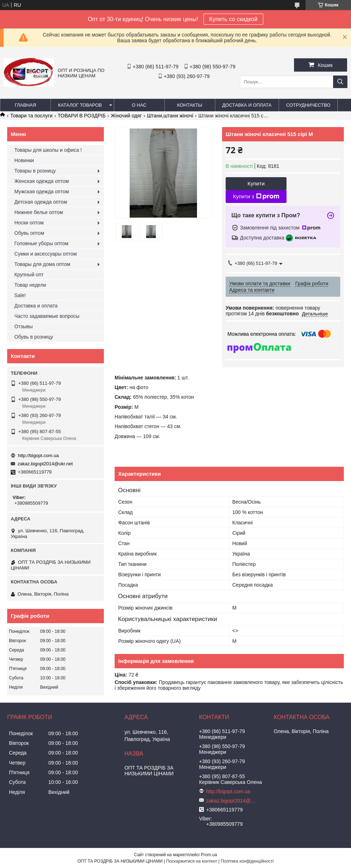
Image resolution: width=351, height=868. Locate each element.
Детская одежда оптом (41, 202)
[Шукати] (340, 82)
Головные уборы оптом (41, 243)
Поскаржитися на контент (192, 861)
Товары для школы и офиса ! (48, 150)
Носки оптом (29, 223)
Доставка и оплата (247, 105)
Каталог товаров (80, 105)
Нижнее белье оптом (39, 212)
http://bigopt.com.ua (38, 455)
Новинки (24, 160)
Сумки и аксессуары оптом (45, 254)
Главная (25, 105)
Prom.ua (209, 855)
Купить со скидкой (233, 19)
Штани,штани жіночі (170, 116)
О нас (139, 105)
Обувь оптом (29, 233)
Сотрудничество (308, 105)
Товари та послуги (31, 116)
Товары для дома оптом (42, 264)
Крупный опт (29, 275)
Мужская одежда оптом (42, 191)
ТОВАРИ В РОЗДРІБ (82, 116)
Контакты (189, 105)
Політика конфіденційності (247, 861)
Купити (256, 183)
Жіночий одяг (126, 116)
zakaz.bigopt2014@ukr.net (45, 464)
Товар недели (30, 285)
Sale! (20, 295)
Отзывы (23, 326)
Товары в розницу (35, 171)
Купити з (256, 197)
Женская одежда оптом (42, 181)
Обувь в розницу (34, 337)
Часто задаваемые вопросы (47, 316)
